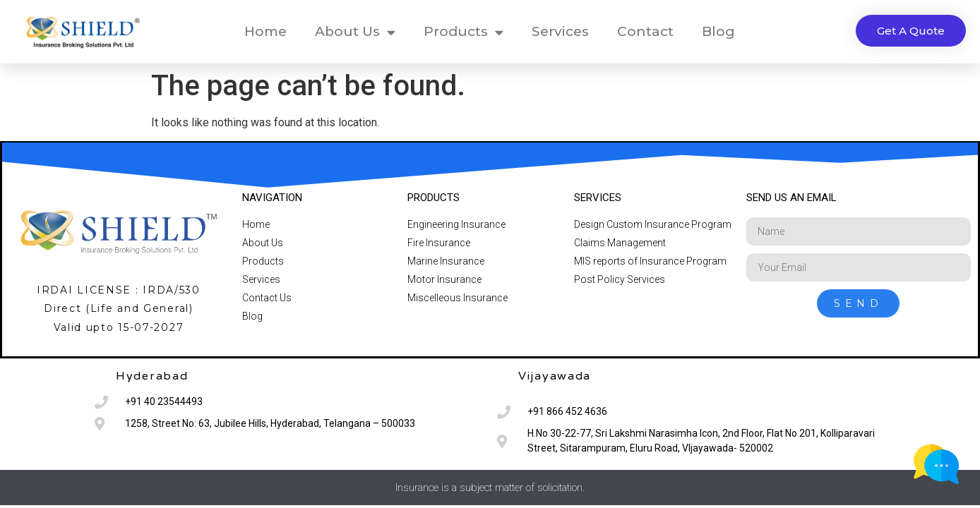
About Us (355, 32)
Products (464, 32)
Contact (645, 31)
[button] (911, 31)
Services (560, 31)
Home (265, 31)
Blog (718, 31)
